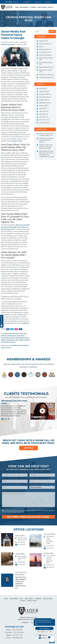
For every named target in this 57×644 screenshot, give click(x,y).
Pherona (33, 622)
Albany (38, 2)
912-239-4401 (50, 548)
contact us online (17, 141)
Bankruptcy (42, 41)
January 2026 (43, 91)
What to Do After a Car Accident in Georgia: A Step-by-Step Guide (46, 147)
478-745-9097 (22, 544)
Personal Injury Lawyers (8, 338)
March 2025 (43, 120)
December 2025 (44, 94)
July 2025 (42, 108)
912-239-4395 (50, 546)
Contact (50, 7)
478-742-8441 (22, 542)
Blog (41, 47)
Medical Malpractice (45, 67)
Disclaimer (31, 619)
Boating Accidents (44, 49)
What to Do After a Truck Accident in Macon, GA (46, 135)
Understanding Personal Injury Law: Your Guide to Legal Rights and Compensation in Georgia (46, 154)
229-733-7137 (17, 635)
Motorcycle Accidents (46, 70)
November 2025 (44, 97)
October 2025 (43, 100)
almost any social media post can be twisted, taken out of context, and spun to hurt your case (15, 227)
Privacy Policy (32, 601)
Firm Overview (24, 7)
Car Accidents (43, 52)
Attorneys (33, 7)
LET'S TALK (29, 448)
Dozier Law (22, 315)
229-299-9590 (22, 562)
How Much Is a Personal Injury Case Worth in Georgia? (46, 140)
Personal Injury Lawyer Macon (16, 336)
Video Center (29, 599)
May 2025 (42, 114)
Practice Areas (42, 7)
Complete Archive (44, 123)
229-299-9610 (22, 564)
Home (17, 7)
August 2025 (43, 106)
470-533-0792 (50, 567)
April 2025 (42, 117)
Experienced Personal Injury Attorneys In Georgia (15, 298)
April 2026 (42, 89)
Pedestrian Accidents (45, 77)
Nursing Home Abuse (45, 75)
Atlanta (48, 2)
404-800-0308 (50, 565)
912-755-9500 (18, 632)
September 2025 (44, 103)
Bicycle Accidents (44, 44)
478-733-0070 (17, 630)
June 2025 (42, 111)
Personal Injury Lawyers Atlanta (15, 340)
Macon (17, 2)
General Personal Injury (8, 44)
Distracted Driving (44, 55)
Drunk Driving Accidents (46, 58)
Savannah (27, 2)
